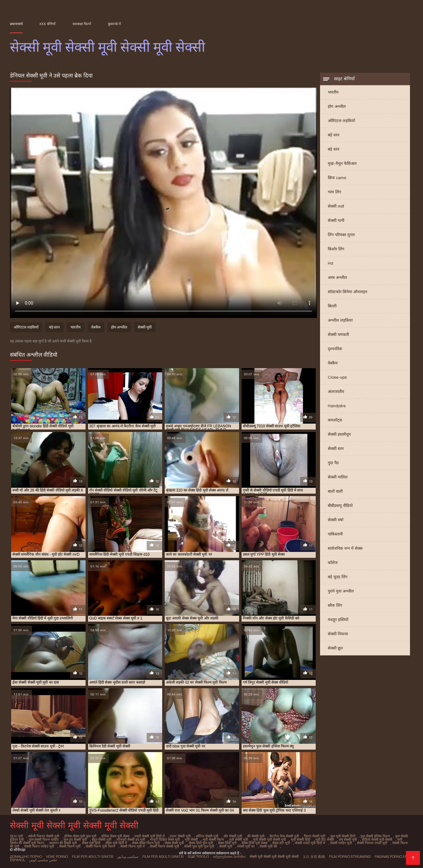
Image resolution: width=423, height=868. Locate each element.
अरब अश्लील (337, 278)
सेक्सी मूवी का (246, 846)
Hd (330, 263)
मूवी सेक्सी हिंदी (301, 839)
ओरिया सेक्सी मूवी (207, 836)
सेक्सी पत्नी (336, 220)
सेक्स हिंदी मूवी (227, 843)
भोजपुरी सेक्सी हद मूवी (131, 839)
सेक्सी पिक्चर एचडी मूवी (372, 843)
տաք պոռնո (198, 857)
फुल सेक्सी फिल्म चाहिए (44, 839)
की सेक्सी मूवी (256, 836)
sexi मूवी (16, 836)
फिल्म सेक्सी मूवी (315, 836)
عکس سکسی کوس (43, 860)
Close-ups (337, 377)
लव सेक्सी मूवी (348, 839)
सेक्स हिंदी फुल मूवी (201, 843)
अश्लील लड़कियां (340, 320)
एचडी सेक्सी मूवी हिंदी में (149, 836)
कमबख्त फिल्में (82, 24)
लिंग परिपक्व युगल (341, 235)
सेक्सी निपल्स (338, 634)
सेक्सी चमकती (338, 335)
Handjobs (337, 406)
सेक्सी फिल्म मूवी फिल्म (100, 846)
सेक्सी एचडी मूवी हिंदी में (310, 843)
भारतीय (333, 92)
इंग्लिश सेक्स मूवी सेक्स (115, 836)
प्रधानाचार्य (16, 24)
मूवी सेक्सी (191, 839)
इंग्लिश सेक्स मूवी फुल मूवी (80, 836)
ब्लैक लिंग (335, 605)
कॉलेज (333, 563)
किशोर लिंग (336, 249)
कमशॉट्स (335, 420)
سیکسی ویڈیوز (128, 857)
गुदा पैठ (333, 463)
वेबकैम (333, 363)
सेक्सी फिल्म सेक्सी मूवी (165, 846)
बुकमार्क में (114, 24)
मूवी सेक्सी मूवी (239, 839)
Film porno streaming (350, 857)
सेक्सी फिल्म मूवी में (133, 846)
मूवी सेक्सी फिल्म (214, 839)
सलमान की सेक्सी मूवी (63, 843)
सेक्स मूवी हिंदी (91, 843)
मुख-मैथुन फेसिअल (342, 163)
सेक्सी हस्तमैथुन (339, 434)
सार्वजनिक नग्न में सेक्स (345, 548)
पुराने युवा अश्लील (341, 591)
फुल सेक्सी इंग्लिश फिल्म (375, 836)
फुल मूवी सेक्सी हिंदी (343, 836)
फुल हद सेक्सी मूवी (75, 839)
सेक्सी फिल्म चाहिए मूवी (39, 846)
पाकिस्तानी (335, 534)
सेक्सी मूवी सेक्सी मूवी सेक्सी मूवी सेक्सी (274, 857)
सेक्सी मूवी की (268, 846)
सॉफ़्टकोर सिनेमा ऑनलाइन (347, 292)
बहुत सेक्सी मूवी (102, 839)
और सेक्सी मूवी (233, 836)
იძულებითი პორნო (229, 857)
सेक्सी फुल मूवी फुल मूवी (199, 846)
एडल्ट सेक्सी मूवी (180, 836)
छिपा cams (337, 178)
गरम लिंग (334, 192)
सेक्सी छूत (335, 648)
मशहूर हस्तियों (338, 620)
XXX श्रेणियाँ (47, 24)
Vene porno (57, 857)
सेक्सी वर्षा (336, 520)
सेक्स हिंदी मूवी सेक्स (254, 843)
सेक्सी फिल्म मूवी (70, 846)
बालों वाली (335, 491)
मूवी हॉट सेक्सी (325, 839)
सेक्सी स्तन (336, 449)
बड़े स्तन (334, 135)
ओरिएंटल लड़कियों (341, 121)
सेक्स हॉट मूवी (281, 843)
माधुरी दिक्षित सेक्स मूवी (165, 839)
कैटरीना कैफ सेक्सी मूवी (284, 836)
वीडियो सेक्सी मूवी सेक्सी (377, 839)
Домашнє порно (26, 857)
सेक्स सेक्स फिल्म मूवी (146, 843)
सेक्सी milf (336, 206)
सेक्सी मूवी (145, 327)
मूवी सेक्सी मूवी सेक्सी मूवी (269, 839)
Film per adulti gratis (93, 857)
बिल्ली (332, 306)
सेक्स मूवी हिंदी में (116, 843)
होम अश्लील (337, 106)
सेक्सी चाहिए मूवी (341, 843)
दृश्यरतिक (335, 349)
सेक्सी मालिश (338, 477)
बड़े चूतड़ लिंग (338, 577)
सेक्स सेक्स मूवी (174, 843)
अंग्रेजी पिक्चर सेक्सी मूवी (44, 836)
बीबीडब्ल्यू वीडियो (340, 506)
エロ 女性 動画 (314, 857)
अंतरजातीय (336, 392)
